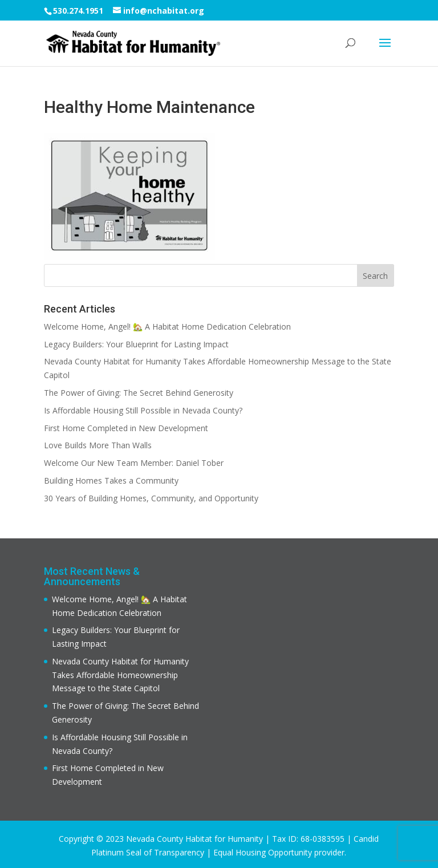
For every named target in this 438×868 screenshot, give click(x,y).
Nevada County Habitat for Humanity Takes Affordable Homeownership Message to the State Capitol (120, 675)
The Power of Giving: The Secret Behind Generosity (139, 393)
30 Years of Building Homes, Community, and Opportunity (151, 498)
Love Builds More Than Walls (98, 445)
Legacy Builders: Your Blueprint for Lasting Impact (136, 344)
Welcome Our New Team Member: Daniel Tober (134, 463)
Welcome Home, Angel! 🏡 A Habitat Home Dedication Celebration (167, 326)
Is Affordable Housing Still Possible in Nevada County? (143, 410)
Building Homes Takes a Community (111, 480)
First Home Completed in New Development (126, 428)
